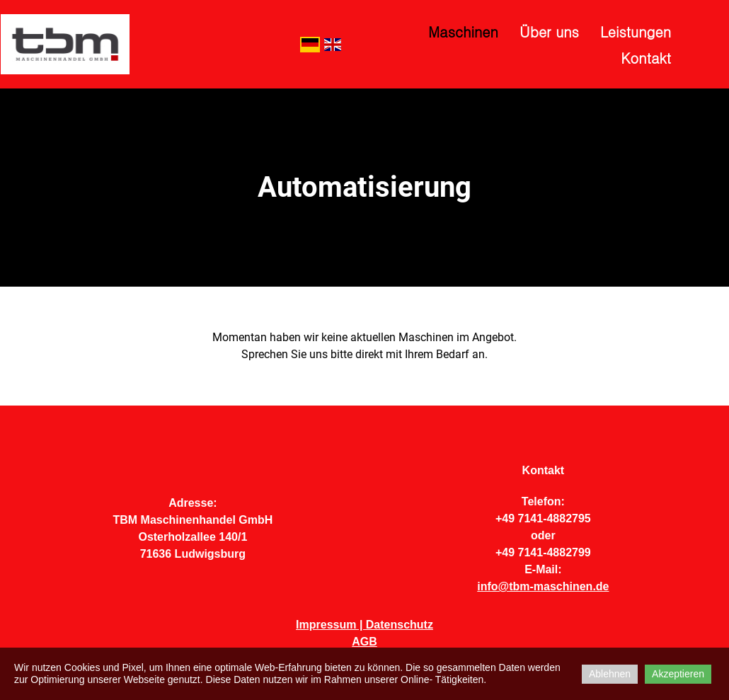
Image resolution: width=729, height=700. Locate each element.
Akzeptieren (678, 674)
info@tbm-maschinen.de (543, 586)
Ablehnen (610, 674)
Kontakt (646, 58)
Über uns (549, 31)
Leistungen (636, 31)
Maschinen (463, 31)
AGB (364, 642)
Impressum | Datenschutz (364, 625)
